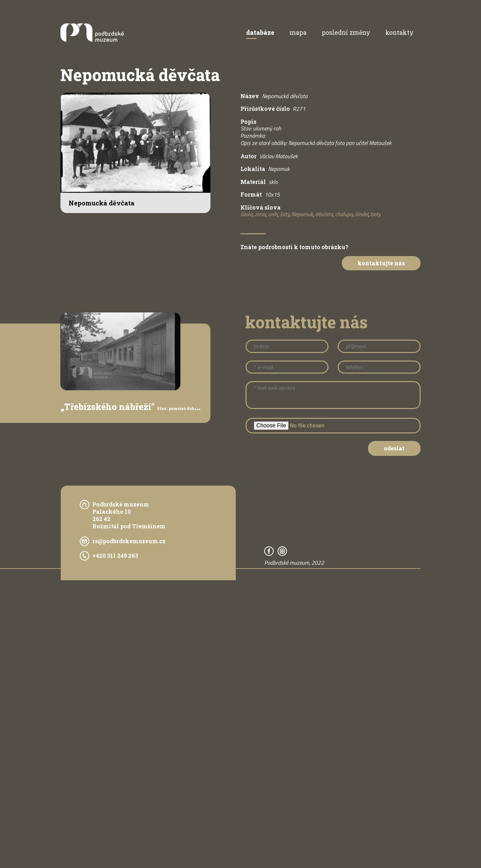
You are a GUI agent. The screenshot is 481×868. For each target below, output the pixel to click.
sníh (273, 214)
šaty (284, 214)
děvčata (324, 214)
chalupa (344, 214)
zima (260, 214)
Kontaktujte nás (381, 263)
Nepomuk (302, 214)
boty (376, 214)
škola (247, 214)
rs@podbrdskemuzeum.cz (129, 541)
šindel (362, 214)
